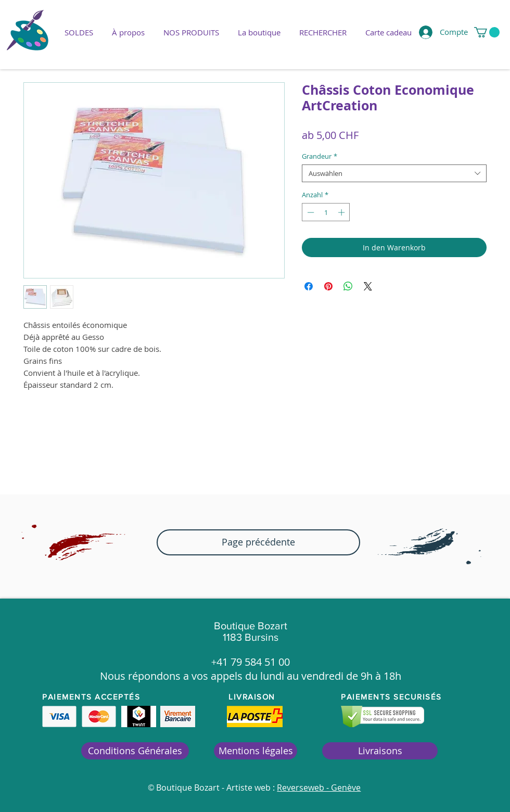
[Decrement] (310, 212)
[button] (191, 32)
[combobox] (394, 173)
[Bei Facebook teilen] (309, 286)
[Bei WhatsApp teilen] (348, 286)
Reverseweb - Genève (319, 788)
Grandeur (320, 156)
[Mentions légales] (256, 751)
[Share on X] (368, 286)
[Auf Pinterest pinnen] (328, 286)
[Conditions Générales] (135, 751)
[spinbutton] (326, 212)
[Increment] (342, 212)
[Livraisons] (380, 751)
